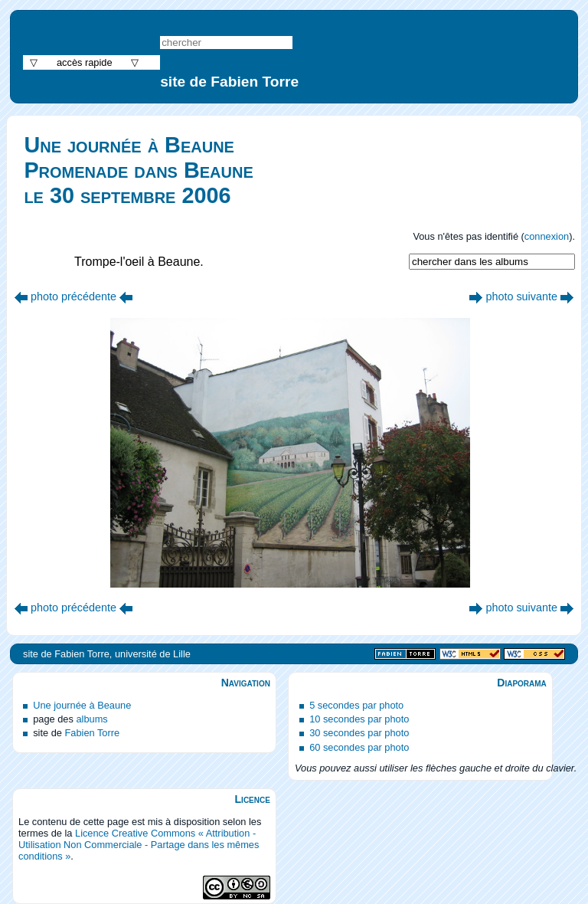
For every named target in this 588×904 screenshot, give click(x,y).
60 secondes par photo (359, 747)
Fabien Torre (92, 733)
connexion (547, 236)
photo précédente (73, 296)
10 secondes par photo (359, 719)
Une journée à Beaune (82, 705)
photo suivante (521, 296)
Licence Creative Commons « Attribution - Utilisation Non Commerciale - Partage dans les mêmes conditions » (139, 845)
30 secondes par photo (359, 733)
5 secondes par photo (356, 705)
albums (91, 719)
